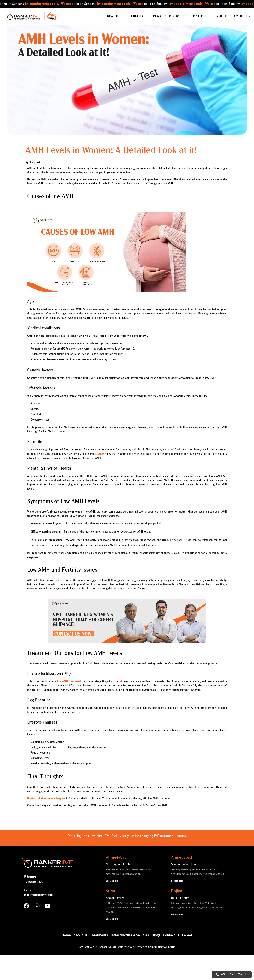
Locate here (112, 906)
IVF (121, 706)
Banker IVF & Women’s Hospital (46, 823)
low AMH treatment (69, 706)
